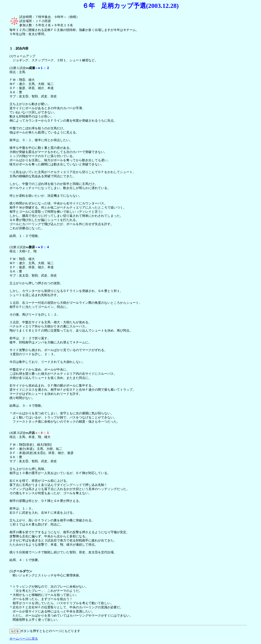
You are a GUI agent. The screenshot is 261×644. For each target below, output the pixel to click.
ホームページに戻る (24, 639)
